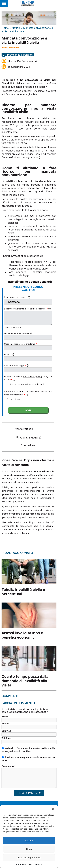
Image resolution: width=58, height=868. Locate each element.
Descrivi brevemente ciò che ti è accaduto (27, 309)
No (18, 399)
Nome (6, 716)
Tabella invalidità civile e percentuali (23, 592)
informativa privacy (33, 376)
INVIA (28, 410)
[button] (53, 815)
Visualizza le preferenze (29, 863)
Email (9, 354)
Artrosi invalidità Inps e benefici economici (22, 635)
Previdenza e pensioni (20, 55)
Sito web (6, 731)
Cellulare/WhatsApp (16, 365)
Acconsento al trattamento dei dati (25, 384)
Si (12, 399)
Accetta (29, 846)
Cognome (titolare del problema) (21, 344)
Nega (29, 855)
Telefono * (7, 738)
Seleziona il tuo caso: (17, 297)
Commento (8, 766)
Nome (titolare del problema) (19, 333)
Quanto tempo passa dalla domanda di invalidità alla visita (25, 681)
